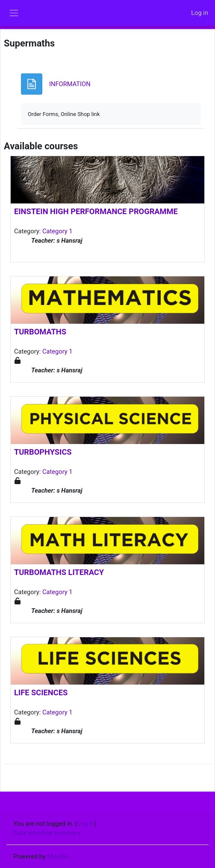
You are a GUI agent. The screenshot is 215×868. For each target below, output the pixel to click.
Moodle (58, 856)
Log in (200, 13)
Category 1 (57, 231)
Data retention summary (47, 833)
